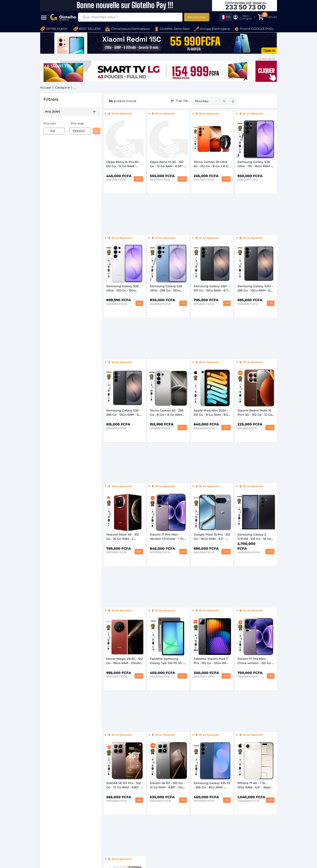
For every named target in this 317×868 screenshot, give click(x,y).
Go (96, 131)
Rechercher (197, 17)
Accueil (45, 87)
